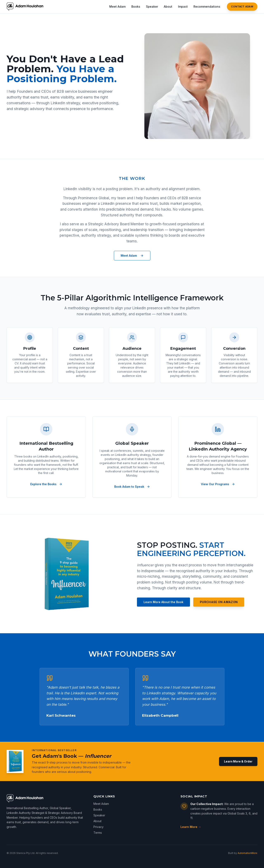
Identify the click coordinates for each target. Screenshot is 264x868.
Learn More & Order (238, 761)
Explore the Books (46, 484)
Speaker (152, 7)
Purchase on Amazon (219, 602)
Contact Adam (242, 7)
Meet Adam (117, 7)
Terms (98, 833)
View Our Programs (218, 484)
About (168, 7)
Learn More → (191, 827)
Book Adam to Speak (132, 487)
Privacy (98, 827)
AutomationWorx (247, 853)
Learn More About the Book (163, 602)
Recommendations (207, 7)
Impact (183, 7)
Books (136, 7)
